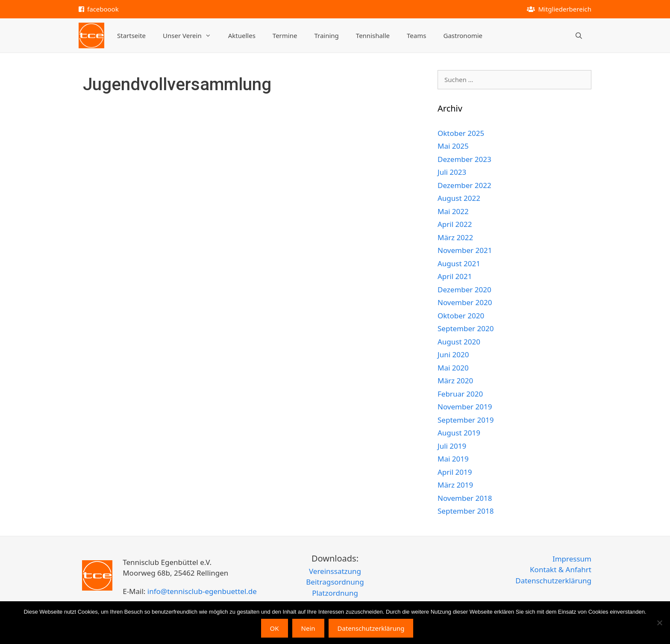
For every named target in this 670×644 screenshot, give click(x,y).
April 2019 (455, 472)
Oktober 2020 (461, 316)
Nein (308, 628)
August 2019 (459, 433)
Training (326, 35)
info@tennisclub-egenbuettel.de (201, 591)
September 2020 (466, 328)
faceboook (103, 9)
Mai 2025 (453, 146)
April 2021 (455, 276)
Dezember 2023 (464, 159)
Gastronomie (463, 35)
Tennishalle (373, 35)
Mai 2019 (453, 459)
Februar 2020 (460, 394)
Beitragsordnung (335, 582)
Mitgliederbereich (565, 9)
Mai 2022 (453, 211)
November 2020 (465, 302)
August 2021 (459, 263)
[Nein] (659, 623)
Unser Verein (191, 35)
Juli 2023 (452, 172)
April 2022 (455, 224)
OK (275, 628)
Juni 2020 (453, 354)
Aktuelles (242, 35)
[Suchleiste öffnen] (579, 35)
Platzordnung (335, 593)
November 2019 (465, 407)
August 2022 (459, 198)
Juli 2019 (452, 446)
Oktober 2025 (461, 133)
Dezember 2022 (464, 185)
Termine (285, 35)
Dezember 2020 (464, 290)
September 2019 (466, 420)
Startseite (131, 35)
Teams (416, 35)
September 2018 (466, 511)
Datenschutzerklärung (553, 581)
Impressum (572, 559)
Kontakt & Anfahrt (561, 569)
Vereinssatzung (335, 571)
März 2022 (455, 237)
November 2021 (465, 250)
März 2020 (455, 381)
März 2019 (455, 485)
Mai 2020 (453, 368)
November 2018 (465, 498)
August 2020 (459, 342)
